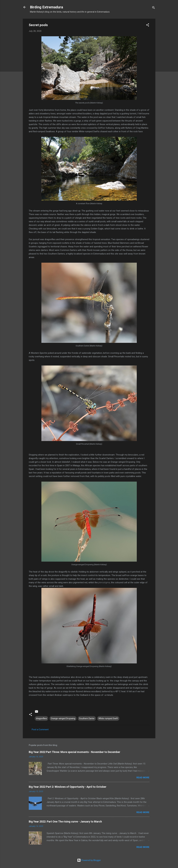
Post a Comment (40, 730)
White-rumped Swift (108, 718)
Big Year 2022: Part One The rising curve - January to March (65, 822)
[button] (148, 25)
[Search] (154, 8)
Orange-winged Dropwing (63, 718)
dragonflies (41, 718)
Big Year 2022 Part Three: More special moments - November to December (74, 752)
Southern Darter (87, 718)
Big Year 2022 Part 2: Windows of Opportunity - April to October (68, 787)
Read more (143, 778)
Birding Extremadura (46, 7)
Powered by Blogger (89, 860)
